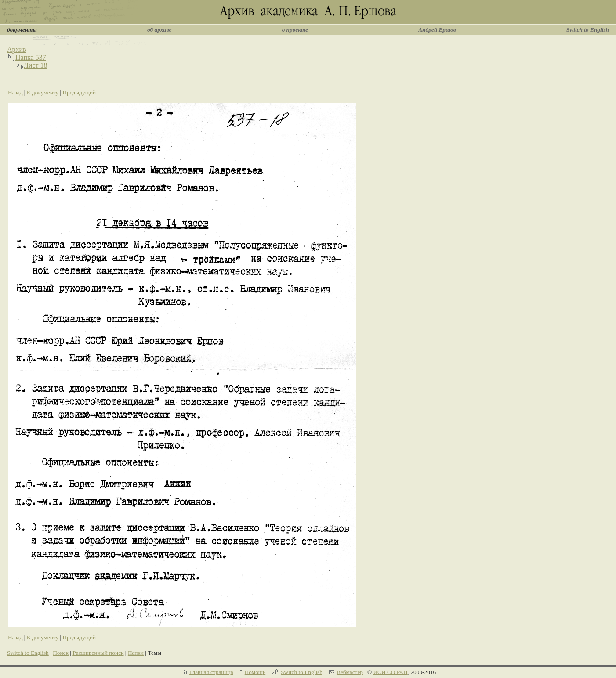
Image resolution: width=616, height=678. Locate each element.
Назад (15, 92)
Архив (17, 49)
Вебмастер (350, 672)
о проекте (295, 30)
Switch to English (588, 30)
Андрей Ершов (437, 30)
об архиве (159, 30)
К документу (43, 92)
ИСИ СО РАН (390, 672)
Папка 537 (31, 57)
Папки (136, 653)
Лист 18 (36, 65)
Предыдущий (79, 92)
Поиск (61, 653)
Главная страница (211, 672)
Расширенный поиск (98, 653)
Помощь (255, 672)
